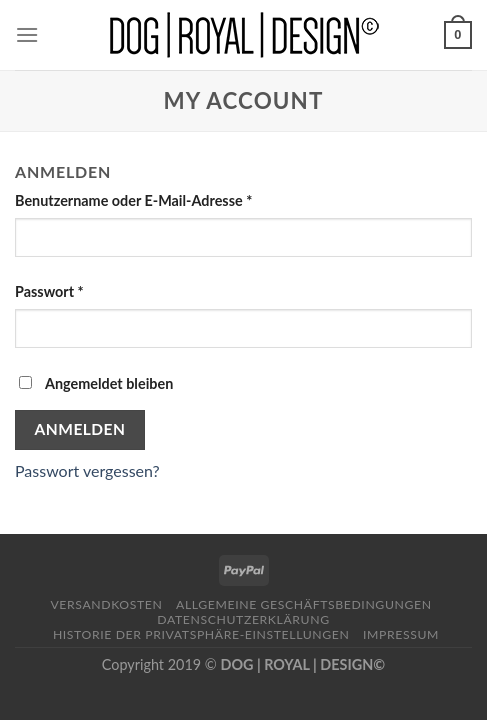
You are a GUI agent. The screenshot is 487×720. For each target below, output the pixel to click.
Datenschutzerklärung (243, 619)
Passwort (49, 291)
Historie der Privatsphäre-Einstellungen (201, 634)
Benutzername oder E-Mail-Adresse (133, 200)
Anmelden (80, 429)
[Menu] (27, 34)
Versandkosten (106, 604)
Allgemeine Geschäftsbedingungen (304, 604)
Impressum (401, 634)
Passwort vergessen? (87, 470)
